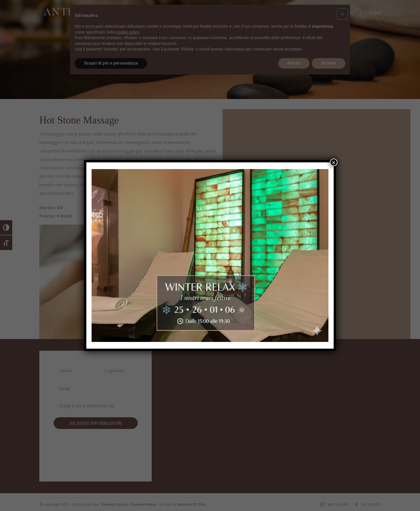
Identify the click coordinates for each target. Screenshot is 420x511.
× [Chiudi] (334, 162)
